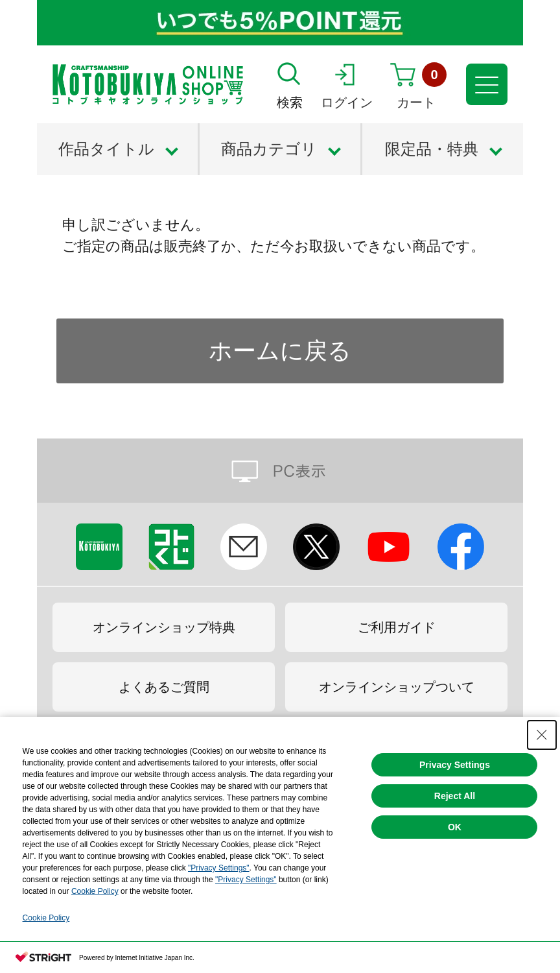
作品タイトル (106, 149)
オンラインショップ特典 (164, 627)
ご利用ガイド (397, 627)
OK (455, 827)
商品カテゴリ (269, 149)
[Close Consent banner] (542, 735)
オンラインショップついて (397, 687)
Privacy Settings (455, 765)
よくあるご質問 (164, 687)
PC (280, 471)
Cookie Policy (95, 891)
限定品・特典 (432, 149)
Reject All (455, 796)
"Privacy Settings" (219, 868)
